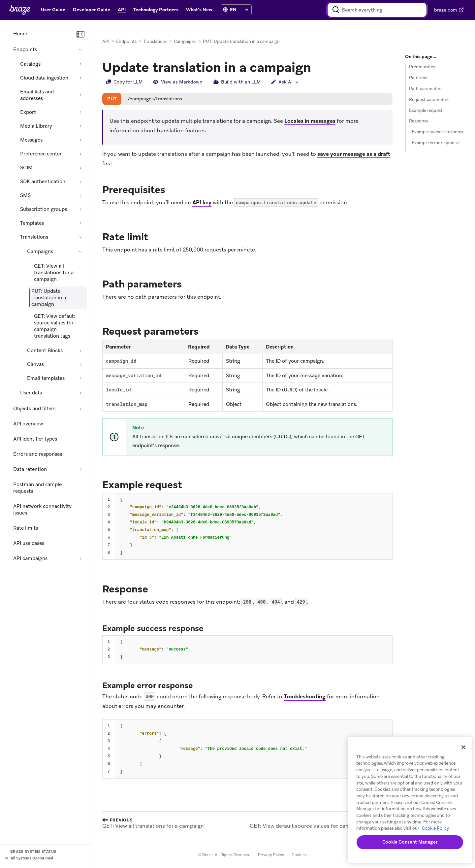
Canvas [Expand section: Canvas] (35, 364)
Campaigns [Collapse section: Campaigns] (40, 251)
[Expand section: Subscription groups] (80, 209)
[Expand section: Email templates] (80, 378)
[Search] (336, 10)
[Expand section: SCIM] (80, 168)
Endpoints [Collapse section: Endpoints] (25, 50)
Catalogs (30, 64)
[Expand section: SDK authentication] (80, 182)
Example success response (438, 132)
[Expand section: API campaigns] (80, 558)
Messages (31, 140)
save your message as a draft (354, 154)
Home (20, 34)
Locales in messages (310, 121)
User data (31, 393)
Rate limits (26, 528)
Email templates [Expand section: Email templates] (46, 378)
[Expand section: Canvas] (80, 364)
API (106, 41)
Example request (426, 110)
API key (202, 203)
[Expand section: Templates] (80, 223)
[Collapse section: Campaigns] (80, 251)
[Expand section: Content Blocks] (80, 351)
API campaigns (30, 558)
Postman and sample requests (37, 488)
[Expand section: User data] (80, 393)
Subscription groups (44, 209)
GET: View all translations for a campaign (54, 273)
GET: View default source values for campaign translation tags (55, 326)
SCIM (26, 168)
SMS (25, 195)
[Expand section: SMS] (80, 195)
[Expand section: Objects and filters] (80, 409)
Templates (32, 223)
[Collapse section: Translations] (80, 237)
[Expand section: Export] (80, 112)
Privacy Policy (271, 855)
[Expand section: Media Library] (80, 126)
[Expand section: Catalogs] (80, 64)
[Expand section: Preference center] (80, 154)
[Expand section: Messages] (80, 140)
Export (28, 112)
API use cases (29, 543)
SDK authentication (43, 182)
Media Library (36, 126)
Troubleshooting (305, 697)
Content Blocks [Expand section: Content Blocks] (45, 351)
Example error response (435, 143)
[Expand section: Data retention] (80, 469)
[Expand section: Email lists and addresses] (80, 95)
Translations (34, 237)
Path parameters (426, 89)
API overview (28, 424)
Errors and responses (38, 454)
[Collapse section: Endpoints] (80, 50)
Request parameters (429, 100)
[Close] (463, 747)
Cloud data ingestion (44, 78)
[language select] (239, 10)
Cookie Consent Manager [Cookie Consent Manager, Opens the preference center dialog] (410, 842)
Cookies (299, 855)
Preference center (41, 154)
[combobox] (377, 10)
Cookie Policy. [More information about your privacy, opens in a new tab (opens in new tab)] (436, 828)
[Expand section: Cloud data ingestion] (80, 78)
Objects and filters (34, 409)
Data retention (30, 469)
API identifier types (35, 439)
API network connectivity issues (42, 510)
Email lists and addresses (37, 95)
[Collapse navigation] (80, 34)
